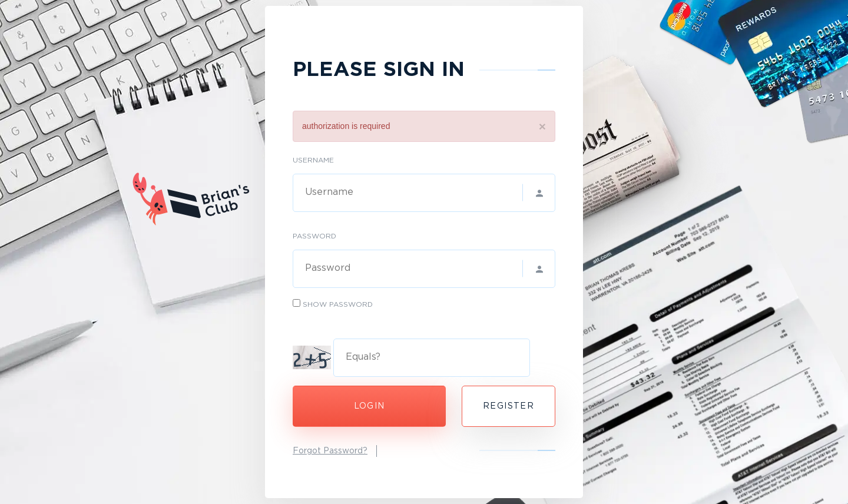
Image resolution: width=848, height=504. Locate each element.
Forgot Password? (330, 451)
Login (370, 406)
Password (314, 236)
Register (509, 406)
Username (313, 160)
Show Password (338, 305)
